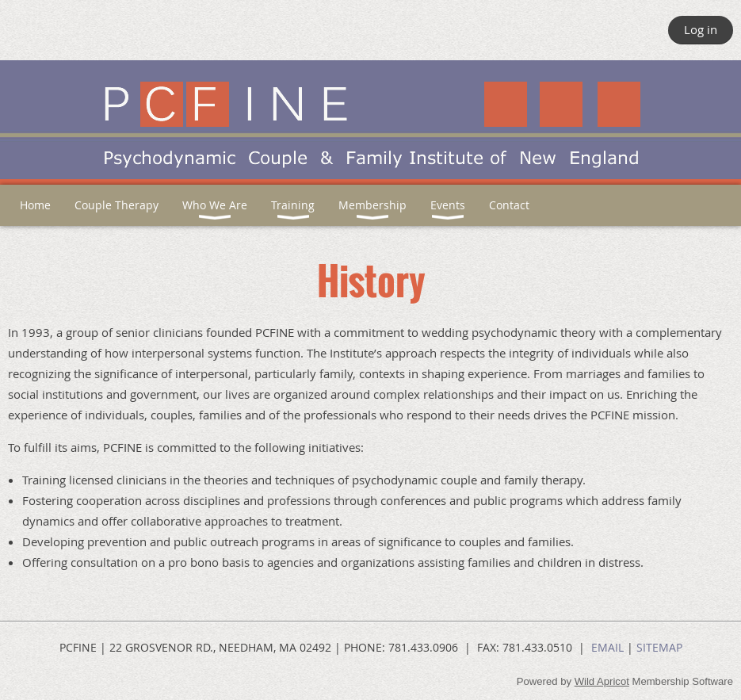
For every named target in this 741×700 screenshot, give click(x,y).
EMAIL (607, 647)
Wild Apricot (602, 681)
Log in (701, 29)
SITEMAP (659, 647)
